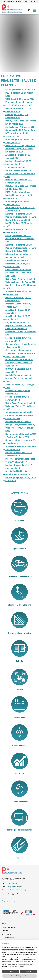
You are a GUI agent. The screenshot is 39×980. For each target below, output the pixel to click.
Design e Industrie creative (20, 633)
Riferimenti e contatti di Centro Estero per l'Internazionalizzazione (18, 872)
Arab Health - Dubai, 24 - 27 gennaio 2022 (18, 293)
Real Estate (19, 774)
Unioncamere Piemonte (28, 913)
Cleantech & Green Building (19, 605)
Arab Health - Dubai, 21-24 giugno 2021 (18, 312)
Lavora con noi (30, 1)
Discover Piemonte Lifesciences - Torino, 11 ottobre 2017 (21, 460)
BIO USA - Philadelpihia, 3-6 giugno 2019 (18, 370)
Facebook (4, 894)
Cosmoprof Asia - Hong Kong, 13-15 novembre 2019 (21, 346)
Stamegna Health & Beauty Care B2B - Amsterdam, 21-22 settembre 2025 (20, 133)
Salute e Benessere (20, 802)
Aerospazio (20, 521)
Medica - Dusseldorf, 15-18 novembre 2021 (18, 299)
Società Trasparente (8, 927)
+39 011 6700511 (13, 884)
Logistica (20, 689)
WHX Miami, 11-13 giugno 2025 (20, 146)
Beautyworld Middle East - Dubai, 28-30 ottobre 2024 (21, 187)
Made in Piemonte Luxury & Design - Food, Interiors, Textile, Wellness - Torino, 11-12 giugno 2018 (20, 426)
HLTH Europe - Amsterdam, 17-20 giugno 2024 (20, 203)
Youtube (18, 894)
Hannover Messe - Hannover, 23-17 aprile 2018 (21, 442)
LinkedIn (9, 894)
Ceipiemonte (12, 8)
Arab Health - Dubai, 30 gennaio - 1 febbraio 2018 (21, 448)
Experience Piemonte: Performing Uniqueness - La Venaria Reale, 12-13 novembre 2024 (20, 172)
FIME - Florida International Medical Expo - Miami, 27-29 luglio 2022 (19, 273)
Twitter (13, 894)
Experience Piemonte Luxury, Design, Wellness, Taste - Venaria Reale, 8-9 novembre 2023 (21, 217)
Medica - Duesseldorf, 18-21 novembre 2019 (19, 339)
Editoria (19, 661)
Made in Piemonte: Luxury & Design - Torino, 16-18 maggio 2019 (19, 378)
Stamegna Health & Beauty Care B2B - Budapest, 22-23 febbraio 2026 (20, 93)
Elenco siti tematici (8, 938)
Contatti (14, 1)
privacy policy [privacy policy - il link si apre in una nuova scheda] (18, 949)
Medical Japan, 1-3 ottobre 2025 (20, 127)
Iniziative (21, 1)
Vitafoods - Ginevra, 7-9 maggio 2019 (20, 386)
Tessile (20, 858)
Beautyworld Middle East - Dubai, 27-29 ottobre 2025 (21, 122)
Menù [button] (35, 11)
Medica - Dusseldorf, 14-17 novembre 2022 (18, 231)
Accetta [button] (28, 971)
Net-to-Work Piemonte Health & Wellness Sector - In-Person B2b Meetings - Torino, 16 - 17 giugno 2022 (21, 284)
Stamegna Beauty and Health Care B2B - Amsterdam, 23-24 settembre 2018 (19, 415)
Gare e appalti (6, 934)
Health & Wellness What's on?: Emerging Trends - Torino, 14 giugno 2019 (19, 363)
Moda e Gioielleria (20, 746)
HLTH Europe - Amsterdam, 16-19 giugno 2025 (20, 141)
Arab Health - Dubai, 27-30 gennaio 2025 (18, 156)
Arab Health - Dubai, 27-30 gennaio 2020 (18, 318)
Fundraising (6, 931)
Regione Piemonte (11, 913)
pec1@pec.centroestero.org (17, 890)
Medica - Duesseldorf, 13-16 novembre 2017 (19, 454)
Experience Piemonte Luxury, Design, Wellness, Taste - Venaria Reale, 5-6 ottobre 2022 (21, 248)
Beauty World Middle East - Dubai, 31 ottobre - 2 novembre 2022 (20, 239)
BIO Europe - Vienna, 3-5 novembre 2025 (17, 116)
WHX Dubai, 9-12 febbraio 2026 (20, 99)
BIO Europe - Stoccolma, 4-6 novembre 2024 (19, 181)
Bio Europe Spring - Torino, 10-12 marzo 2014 (21, 479)
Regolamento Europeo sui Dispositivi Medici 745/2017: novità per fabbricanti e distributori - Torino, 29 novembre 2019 (21, 329)
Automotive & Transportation (19, 577)
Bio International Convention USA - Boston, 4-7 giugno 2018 (21, 436)
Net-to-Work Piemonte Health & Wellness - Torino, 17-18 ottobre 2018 (20, 406)
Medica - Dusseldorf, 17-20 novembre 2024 (18, 163)
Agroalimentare (20, 549)
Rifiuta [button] (11, 971)
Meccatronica (19, 717)
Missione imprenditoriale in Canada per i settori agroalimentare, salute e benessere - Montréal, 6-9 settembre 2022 (18, 260)
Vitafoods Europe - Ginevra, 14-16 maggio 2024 (20, 209)
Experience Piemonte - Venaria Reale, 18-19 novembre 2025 (20, 104)
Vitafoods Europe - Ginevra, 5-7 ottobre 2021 (20, 305)
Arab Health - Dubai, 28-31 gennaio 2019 (18, 392)
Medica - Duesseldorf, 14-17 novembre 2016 (19, 467)
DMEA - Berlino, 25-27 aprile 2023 (19, 225)
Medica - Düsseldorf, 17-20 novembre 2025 (18, 110)
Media (4, 924)
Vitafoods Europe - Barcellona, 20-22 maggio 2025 (19, 150)
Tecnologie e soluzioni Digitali (20, 830)
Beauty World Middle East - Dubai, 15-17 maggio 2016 (18, 473)
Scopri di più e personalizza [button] (19, 976)
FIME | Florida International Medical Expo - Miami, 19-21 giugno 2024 (19, 195)
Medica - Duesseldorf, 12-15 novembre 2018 (19, 398)
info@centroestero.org (15, 887)
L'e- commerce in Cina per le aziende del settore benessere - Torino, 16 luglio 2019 (20, 353)
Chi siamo (7, 1)
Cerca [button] (30, 11)
